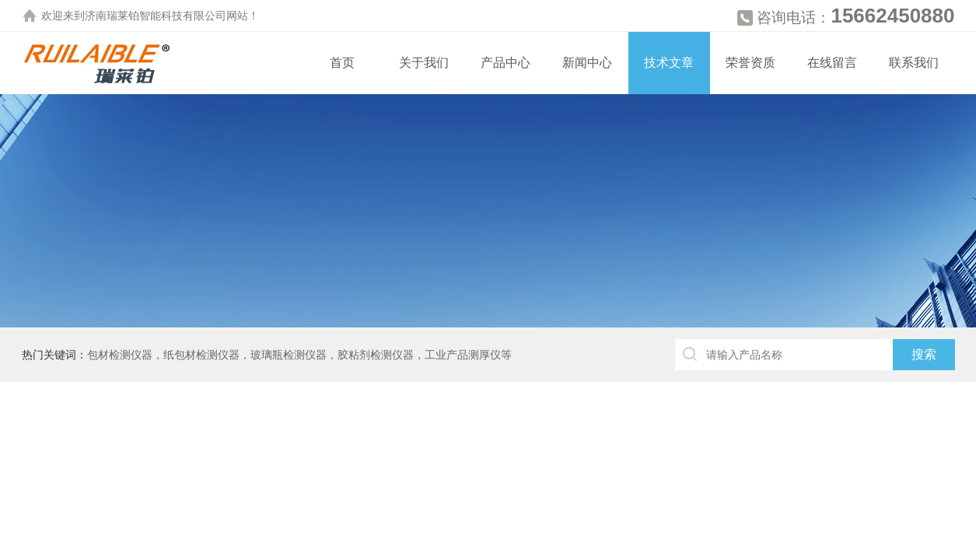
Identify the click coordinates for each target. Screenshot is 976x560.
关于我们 (424, 63)
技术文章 (669, 63)
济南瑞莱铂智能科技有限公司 (156, 16)
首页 (342, 63)
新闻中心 (587, 63)
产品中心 (505, 63)
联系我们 (914, 63)
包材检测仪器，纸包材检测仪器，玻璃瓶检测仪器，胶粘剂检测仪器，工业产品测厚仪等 (299, 355)
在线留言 (832, 63)
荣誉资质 (750, 63)
